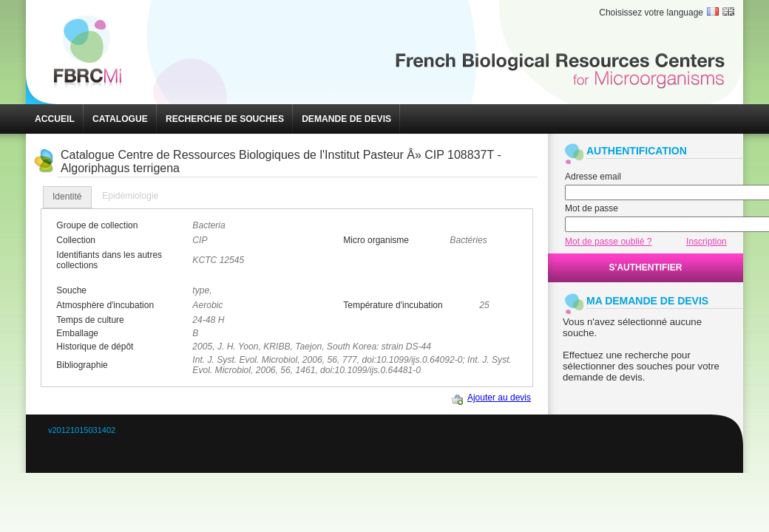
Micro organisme (376, 240)
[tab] (67, 197)
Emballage (77, 333)
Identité (67, 197)
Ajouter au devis (499, 398)
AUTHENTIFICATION (637, 151)
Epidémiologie (130, 196)
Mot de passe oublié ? (608, 242)
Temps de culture (90, 320)
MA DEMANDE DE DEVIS (647, 301)
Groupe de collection (97, 225)
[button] (55, 119)
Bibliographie (82, 365)
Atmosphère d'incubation (105, 305)
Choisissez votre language (651, 13)
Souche (71, 290)
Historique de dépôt (95, 347)
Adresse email (593, 177)
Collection (76, 240)
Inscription (707, 242)
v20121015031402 (82, 430)
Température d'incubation (393, 305)
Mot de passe (592, 208)
